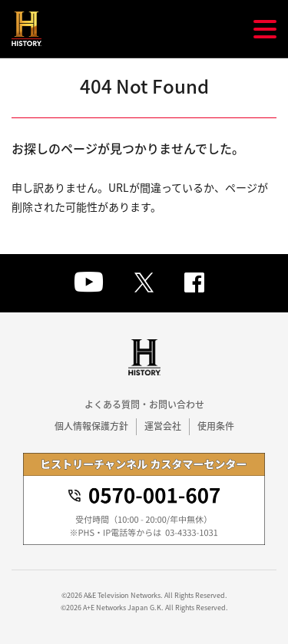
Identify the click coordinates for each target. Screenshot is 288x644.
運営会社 (163, 426)
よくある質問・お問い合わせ (144, 405)
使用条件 (216, 426)
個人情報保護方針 (91, 426)
